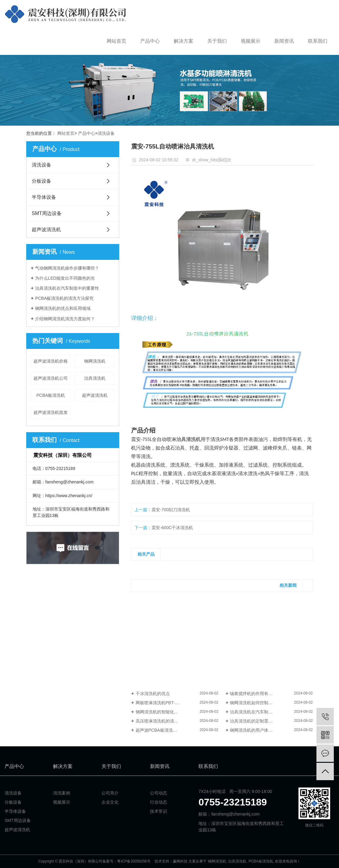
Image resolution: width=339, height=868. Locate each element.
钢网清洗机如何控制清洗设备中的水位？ (268, 703)
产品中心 (150, 41)
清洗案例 (62, 793)
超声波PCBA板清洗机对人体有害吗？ (171, 730)
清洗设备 (106, 133)
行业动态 (159, 802)
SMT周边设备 (47, 213)
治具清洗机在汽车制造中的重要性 (67, 288)
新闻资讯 (284, 41)
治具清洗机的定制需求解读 (255, 721)
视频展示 (251, 41)
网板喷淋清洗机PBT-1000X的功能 (168, 703)
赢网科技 (180, 861)
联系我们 (318, 41)
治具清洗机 (95, 378)
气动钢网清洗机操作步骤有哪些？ (67, 268)
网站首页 (116, 41)
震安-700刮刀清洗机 (171, 510)
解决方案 (184, 41)
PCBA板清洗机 (51, 395)
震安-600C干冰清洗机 (172, 528)
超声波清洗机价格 (51, 361)
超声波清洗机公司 (51, 378)
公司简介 (110, 793)
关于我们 (217, 41)
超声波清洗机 (46, 230)
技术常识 (159, 811)
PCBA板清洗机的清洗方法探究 (64, 298)
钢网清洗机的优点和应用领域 (63, 308)
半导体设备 (44, 197)
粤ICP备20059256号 (134, 861)
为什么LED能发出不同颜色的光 (65, 278)
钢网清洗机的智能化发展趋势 (163, 712)
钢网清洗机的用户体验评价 (255, 730)
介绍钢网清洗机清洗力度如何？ (65, 319)
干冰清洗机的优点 (153, 694)
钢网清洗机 (95, 361)
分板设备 (41, 181)
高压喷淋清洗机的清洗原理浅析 (166, 721)
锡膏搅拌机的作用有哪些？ (255, 694)
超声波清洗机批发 (51, 412)
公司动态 (159, 793)
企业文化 (110, 802)
